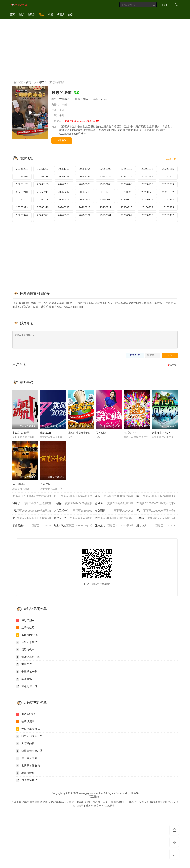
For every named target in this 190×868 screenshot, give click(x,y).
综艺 (42, 14)
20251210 (126, 169)
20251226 (105, 177)
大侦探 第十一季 (73, 504)
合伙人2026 (73, 518)
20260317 (64, 207)
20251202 (43, 169)
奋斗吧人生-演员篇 (32, 511)
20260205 (126, 184)
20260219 (105, 192)
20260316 (43, 207)
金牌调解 (114, 511)
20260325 (168, 207)
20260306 (85, 200)
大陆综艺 (39, 82)
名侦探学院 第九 (28, 766)
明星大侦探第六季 (29, 751)
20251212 (147, 169)
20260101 (168, 177)
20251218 (43, 177)
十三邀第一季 (27, 672)
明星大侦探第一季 (29, 736)
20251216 (22, 177)
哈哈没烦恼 (25, 721)
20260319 (105, 207)
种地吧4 (114, 518)
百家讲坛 (45, 484)
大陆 (85, 99)
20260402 (126, 215)
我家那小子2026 (32, 504)
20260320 (126, 207)
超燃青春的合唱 (73, 496)
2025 (104, 99)
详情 (82, 134)
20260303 (22, 200)
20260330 (64, 215)
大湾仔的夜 (25, 744)
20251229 (126, 177)
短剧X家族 (73, 526)
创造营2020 (26, 714)
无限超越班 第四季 (156, 511)
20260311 (147, 200)
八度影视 (133, 793)
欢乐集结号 (130, 433)
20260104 (64, 184)
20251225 (85, 177)
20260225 (126, 192)
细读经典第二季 (28, 657)
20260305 (64, 200)
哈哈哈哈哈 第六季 (156, 496)
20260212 (64, 192)
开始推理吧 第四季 (32, 496)
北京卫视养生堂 (73, 511)
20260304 (43, 200)
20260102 (22, 184)
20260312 (168, 200)
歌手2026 (32, 518)
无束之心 (114, 526)
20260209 (168, 184)
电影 (21, 14)
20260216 (85, 192)
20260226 (147, 192)
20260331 (85, 215)
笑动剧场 (101, 433)
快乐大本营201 (27, 642)
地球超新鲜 (25, 773)
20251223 (64, 177)
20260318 (85, 207)
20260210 (22, 192)
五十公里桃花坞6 (156, 504)
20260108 (105, 184)
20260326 (22, 215)
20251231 (147, 177)
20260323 (147, 207)
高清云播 (171, 159)
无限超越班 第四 (28, 729)
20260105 (85, 184)
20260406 (147, 215)
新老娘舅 (156, 526)
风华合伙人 (156, 518)
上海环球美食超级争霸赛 (82, 433)
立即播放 (62, 140)
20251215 (168, 169)
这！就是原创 (27, 758)
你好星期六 (114, 504)
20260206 (147, 184)
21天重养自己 (27, 780)
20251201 (22, 169)
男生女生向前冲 (161, 433)
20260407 (168, 215)
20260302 (168, 192)
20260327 (43, 215)
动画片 (61, 14)
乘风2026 (46, 433)
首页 (12, 14)
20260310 (126, 200)
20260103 (43, 184)
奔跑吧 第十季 (114, 496)
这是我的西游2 (27, 635)
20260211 (43, 192)
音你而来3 (32, 526)
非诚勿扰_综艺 (21, 433)
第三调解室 (19, 484)
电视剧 (31, 14)
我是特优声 (25, 650)
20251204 (85, 169)
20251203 (64, 169)
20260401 (105, 215)
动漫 (50, 14)
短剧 (71, 14)
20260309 (105, 200)
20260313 (22, 207)
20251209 (105, 169)
